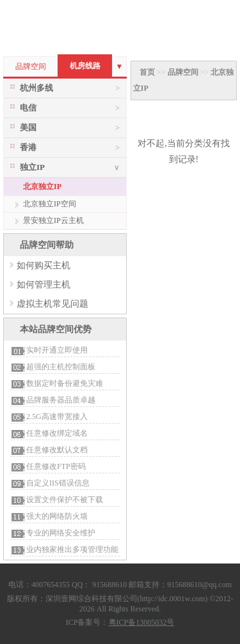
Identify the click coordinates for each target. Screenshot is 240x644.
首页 (147, 72)
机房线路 (85, 66)
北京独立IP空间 (50, 204)
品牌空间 (31, 66)
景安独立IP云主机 (53, 220)
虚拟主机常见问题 (52, 304)
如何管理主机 (44, 285)
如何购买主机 (44, 265)
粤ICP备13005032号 (142, 622)
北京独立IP (42, 187)
